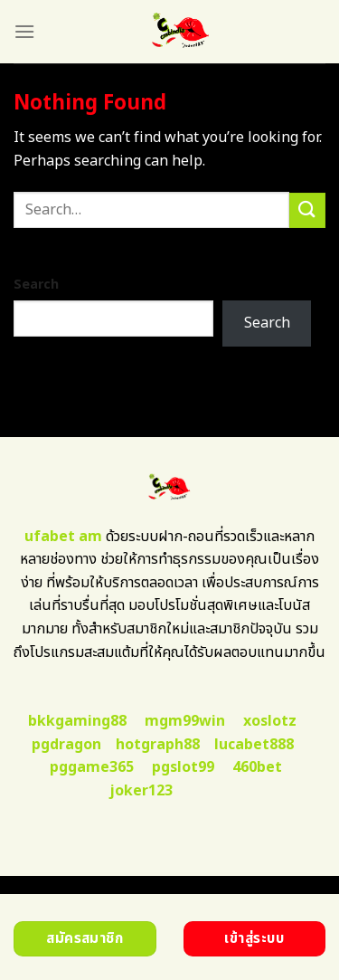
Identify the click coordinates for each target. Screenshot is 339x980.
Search (36, 285)
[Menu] (24, 31)
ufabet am (63, 537)
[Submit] (307, 210)
